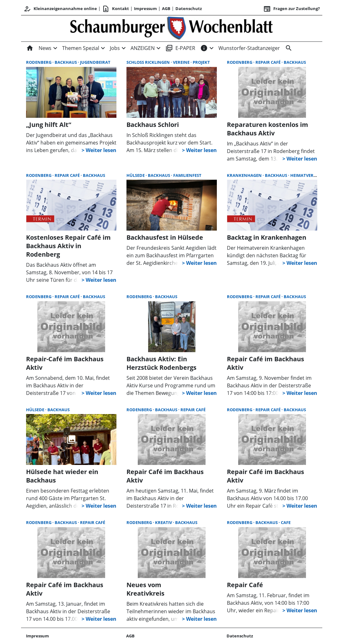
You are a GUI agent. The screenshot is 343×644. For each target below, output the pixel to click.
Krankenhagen (245, 175)
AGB (166, 8)
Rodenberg (39, 62)
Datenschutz (189, 8)
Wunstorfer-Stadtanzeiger (249, 48)
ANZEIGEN (143, 48)
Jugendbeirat (95, 62)
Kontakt (115, 9)
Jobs (115, 48)
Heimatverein (305, 175)
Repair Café (268, 62)
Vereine (182, 62)
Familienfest (187, 175)
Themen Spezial (81, 48)
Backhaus (66, 62)
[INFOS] (204, 48)
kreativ (164, 522)
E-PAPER (180, 48)
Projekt (201, 62)
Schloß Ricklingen (149, 62)
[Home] (31, 48)
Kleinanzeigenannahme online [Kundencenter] (60, 9)
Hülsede (136, 175)
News (45, 48)
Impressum (145, 8)
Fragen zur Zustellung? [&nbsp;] (292, 9)
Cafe (286, 522)
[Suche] (287, 48)
